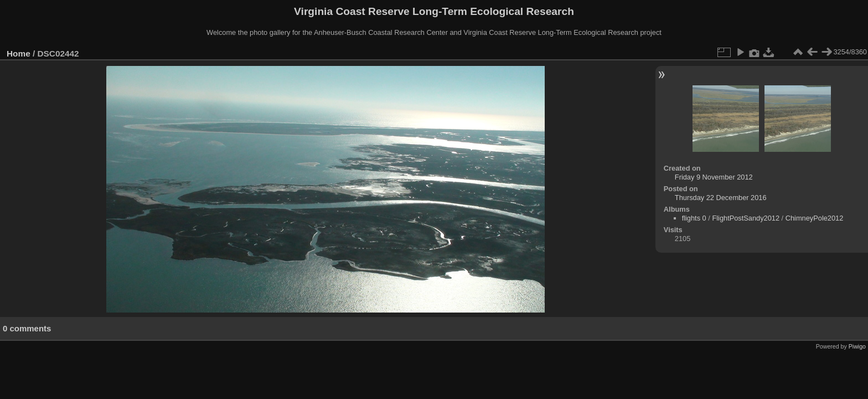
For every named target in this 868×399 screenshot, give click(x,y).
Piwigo (857, 346)
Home (19, 53)
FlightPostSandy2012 (746, 218)
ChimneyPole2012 (815, 218)
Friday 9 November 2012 (714, 177)
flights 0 (694, 218)
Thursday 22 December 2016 (721, 198)
